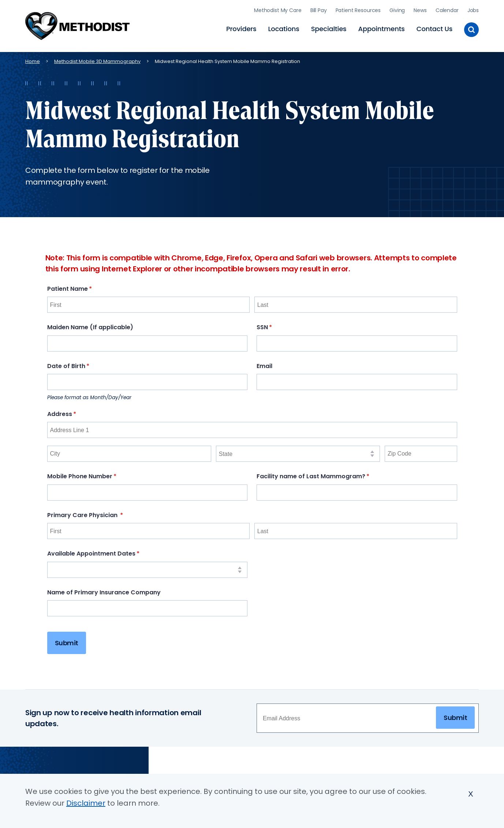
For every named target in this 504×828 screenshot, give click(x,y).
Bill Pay (319, 9)
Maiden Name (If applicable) (90, 325)
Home (33, 59)
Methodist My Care (278, 9)
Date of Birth (82, 363)
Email (264, 363)
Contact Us (434, 28)
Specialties (329, 28)
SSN (278, 325)
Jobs (473, 9)
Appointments (382, 28)
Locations (284, 28)
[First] (149, 302)
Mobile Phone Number (96, 474)
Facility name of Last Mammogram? (327, 474)
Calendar (447, 9)
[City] (129, 451)
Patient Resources (358, 9)
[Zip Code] (421, 451)
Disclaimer (86, 803)
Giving (397, 9)
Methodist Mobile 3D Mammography (97, 59)
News (420, 9)
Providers (241, 28)
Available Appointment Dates (107, 551)
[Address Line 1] (252, 428)
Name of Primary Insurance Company (104, 590)
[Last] (356, 302)
